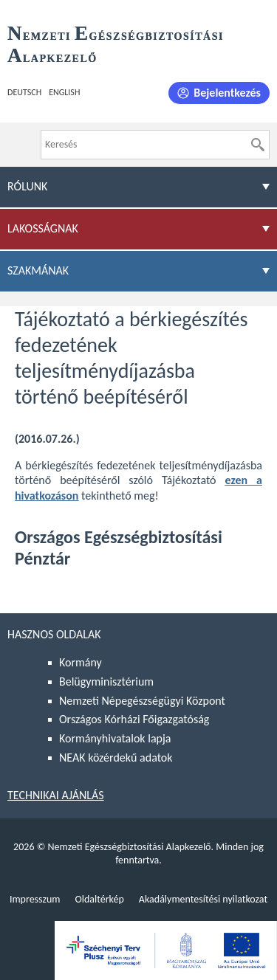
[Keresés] (258, 145)
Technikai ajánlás (56, 795)
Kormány (81, 662)
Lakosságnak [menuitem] (43, 228)
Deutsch (24, 92)
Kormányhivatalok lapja (115, 738)
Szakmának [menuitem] (38, 270)
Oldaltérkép (99, 899)
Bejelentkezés (227, 93)
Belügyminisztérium (106, 681)
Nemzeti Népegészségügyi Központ (142, 701)
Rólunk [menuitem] (27, 186)
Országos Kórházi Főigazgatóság (134, 719)
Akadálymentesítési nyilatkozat (203, 899)
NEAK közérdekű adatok (116, 758)
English (64, 92)
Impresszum (35, 899)
